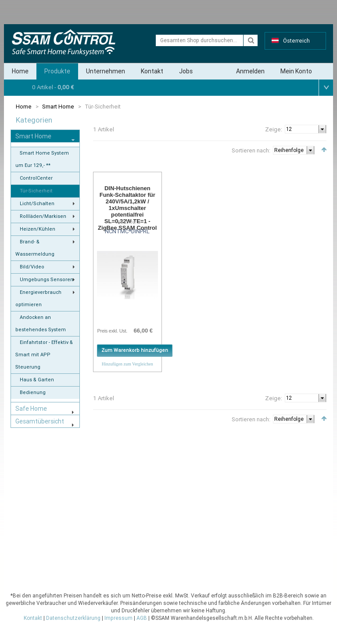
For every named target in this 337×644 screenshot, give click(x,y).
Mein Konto (296, 71)
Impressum (118, 618)
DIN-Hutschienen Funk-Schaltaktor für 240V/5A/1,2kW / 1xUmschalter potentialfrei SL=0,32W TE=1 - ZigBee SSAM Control (127, 208)
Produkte (57, 71)
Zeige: (274, 129)
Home (20, 71)
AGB (142, 618)
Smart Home (58, 107)
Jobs (186, 71)
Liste (109, 149)
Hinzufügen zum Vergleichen (127, 364)
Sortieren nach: (251, 150)
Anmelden (250, 71)
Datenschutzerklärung (73, 618)
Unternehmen (106, 71)
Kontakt (152, 71)
